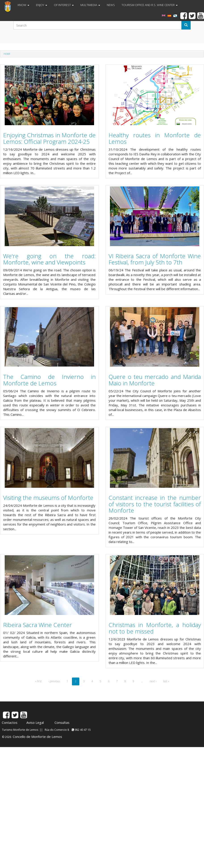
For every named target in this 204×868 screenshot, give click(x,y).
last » (166, 681)
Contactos (10, 722)
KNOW (23, 5)
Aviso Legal (35, 722)
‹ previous (54, 681)
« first (38, 681)
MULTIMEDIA (90, 5)
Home (7, 54)
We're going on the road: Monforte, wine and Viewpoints (49, 259)
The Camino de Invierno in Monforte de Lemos (49, 380)
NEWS (111, 5)
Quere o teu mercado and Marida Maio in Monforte (155, 380)
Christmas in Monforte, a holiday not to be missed (155, 628)
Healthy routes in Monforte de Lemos (155, 138)
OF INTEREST (64, 5)
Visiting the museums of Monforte (48, 498)
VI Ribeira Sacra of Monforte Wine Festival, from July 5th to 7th (155, 259)
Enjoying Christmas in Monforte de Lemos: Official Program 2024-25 (49, 138)
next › (153, 681)
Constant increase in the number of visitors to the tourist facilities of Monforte (155, 504)
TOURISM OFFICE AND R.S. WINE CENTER (150, 5)
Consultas (62, 722)
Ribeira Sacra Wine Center (38, 625)
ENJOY (42, 5)
